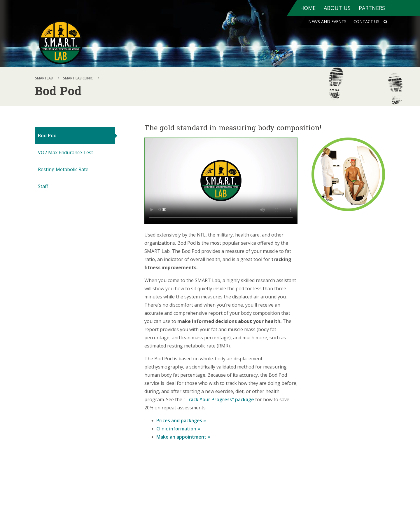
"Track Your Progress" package (219, 399)
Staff (43, 186)
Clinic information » (178, 429)
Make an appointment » (183, 437)
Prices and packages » (181, 420)
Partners (372, 8)
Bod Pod (47, 135)
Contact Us (366, 21)
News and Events (327, 21)
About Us (337, 8)
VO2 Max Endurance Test (65, 152)
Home (308, 8)
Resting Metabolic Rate (63, 169)
